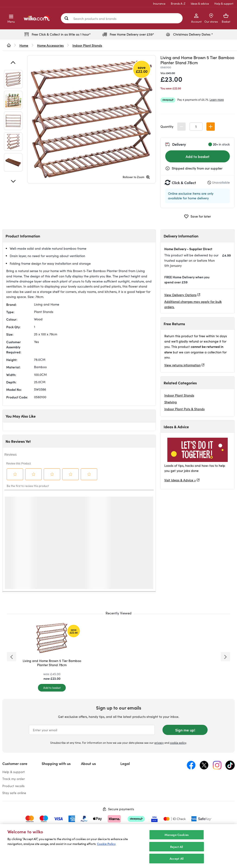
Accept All (177, 858)
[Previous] (13, 63)
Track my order (14, 779)
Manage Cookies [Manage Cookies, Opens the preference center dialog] (177, 835)
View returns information (182, 365)
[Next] (13, 181)
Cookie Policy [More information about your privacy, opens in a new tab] (106, 844)
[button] (211, 127)
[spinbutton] (196, 127)
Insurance (159, 3)
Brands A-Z (178, 3)
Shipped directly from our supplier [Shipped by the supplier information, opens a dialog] (197, 168)
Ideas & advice (200, 3)
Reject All (176, 847)
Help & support (224, 3)
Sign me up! (185, 730)
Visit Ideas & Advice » (180, 480)
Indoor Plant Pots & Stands (184, 409)
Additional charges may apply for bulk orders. (193, 304)
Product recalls (13, 786)
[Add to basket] (52, 688)
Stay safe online (14, 793)
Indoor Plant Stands (179, 395)
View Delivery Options (180, 295)
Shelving (171, 402)
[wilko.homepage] (9, 45)
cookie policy (178, 743)
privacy (159, 743)
